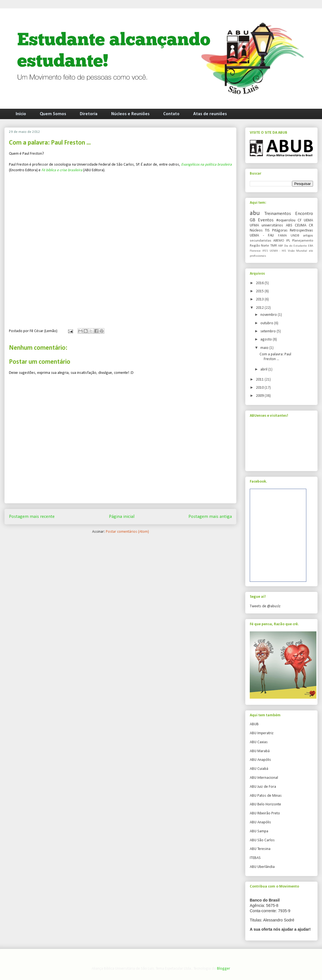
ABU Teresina (260, 849)
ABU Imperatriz (262, 733)
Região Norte (259, 246)
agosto (267, 340)
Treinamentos (278, 214)
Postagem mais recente (32, 517)
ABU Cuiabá (259, 769)
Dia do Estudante (296, 246)
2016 (260, 283)
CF (300, 220)
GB (253, 220)
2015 (260, 291)
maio (265, 348)
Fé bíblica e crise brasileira (62, 170)
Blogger (223, 969)
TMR (274, 246)
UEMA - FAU (262, 236)
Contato (171, 114)
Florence (255, 251)
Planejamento (303, 241)
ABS (289, 225)
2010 (260, 388)
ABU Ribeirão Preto (265, 813)
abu (255, 213)
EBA (311, 246)
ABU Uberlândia (262, 867)
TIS (267, 230)
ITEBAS (255, 858)
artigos (308, 236)
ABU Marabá (260, 751)
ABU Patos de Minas (266, 796)
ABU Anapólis (260, 760)
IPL (288, 241)
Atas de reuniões (210, 114)
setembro (269, 331)
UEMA (308, 220)
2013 (260, 299)
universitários (272, 225)
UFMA (254, 225)
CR (311, 225)
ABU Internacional (264, 778)
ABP (280, 246)
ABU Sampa (259, 831)
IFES (265, 251)
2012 (260, 308)
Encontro (304, 214)
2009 (260, 396)
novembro (269, 315)
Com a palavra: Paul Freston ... (275, 357)
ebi (311, 251)
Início (21, 114)
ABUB (254, 724)
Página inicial (122, 517)
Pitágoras (280, 230)
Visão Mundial (297, 251)
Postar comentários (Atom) (127, 532)
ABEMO (279, 241)
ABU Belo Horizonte (265, 804)
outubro (267, 323)
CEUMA (301, 225)
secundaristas (261, 241)
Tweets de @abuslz (265, 606)
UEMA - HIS (278, 251)
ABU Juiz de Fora (263, 787)
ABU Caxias (259, 742)
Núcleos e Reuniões (130, 114)
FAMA (282, 236)
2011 (260, 380)
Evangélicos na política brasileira (207, 165)
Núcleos (256, 230)
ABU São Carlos (262, 840)
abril (264, 369)
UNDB (295, 236)
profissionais (258, 256)
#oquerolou (286, 220)
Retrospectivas (301, 230)
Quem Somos (53, 114)
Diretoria (89, 114)
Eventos (266, 220)
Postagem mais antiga (210, 517)
